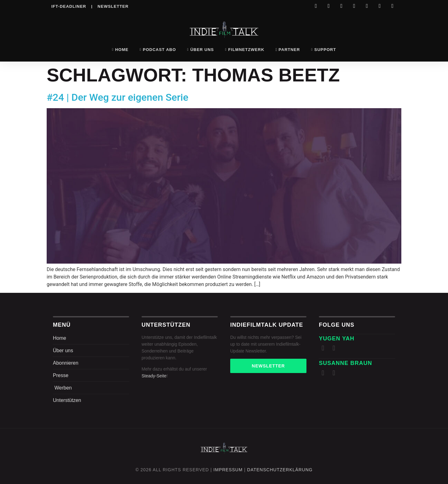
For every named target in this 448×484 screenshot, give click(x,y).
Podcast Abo (158, 50)
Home (120, 50)
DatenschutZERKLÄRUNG (280, 470)
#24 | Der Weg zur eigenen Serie (117, 97)
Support (324, 50)
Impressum (228, 470)
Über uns (201, 50)
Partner (288, 50)
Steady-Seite (154, 376)
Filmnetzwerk (245, 50)
